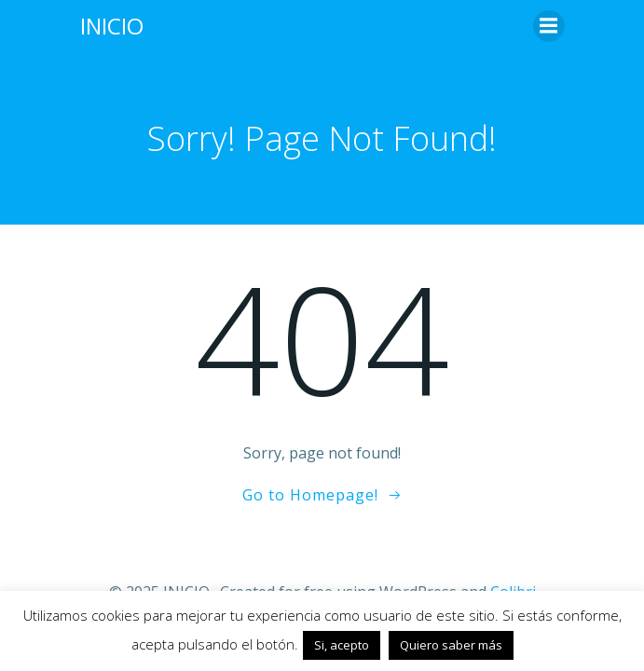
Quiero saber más (451, 645)
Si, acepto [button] (342, 645)
